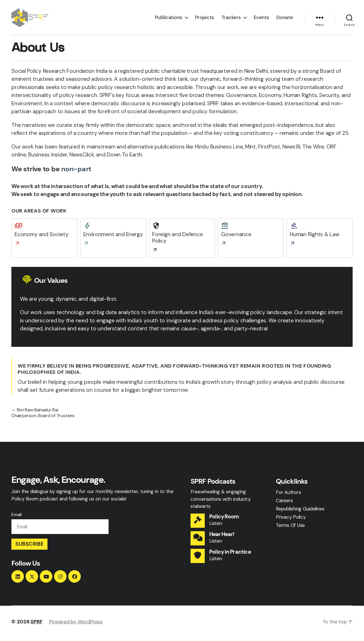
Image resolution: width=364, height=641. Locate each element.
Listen (216, 526)
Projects (205, 19)
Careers (284, 503)
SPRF (36, 625)
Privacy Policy (291, 520)
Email (16, 518)
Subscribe (29, 547)
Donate (285, 19)
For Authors (288, 495)
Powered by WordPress (76, 625)
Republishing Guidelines (300, 512)
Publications (169, 19)
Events (261, 19)
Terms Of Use (290, 528)
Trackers (231, 19)
